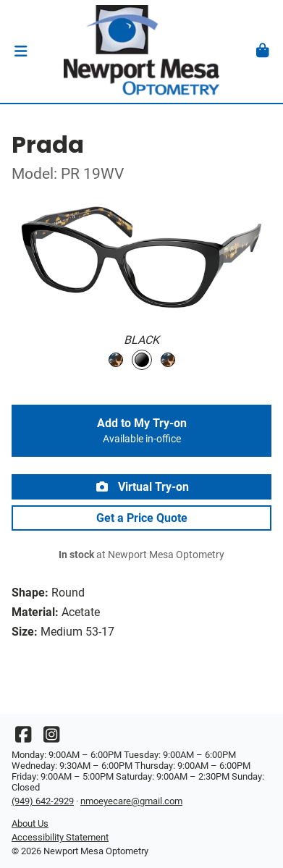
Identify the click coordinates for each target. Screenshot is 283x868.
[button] (21, 51)
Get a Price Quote (142, 518)
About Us (30, 823)
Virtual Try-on (142, 487)
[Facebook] (23, 738)
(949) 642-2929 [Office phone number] (43, 801)
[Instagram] (51, 738)
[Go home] (141, 51)
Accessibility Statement (60, 837)
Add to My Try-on (141, 431)
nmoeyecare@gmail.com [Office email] (131, 801)
